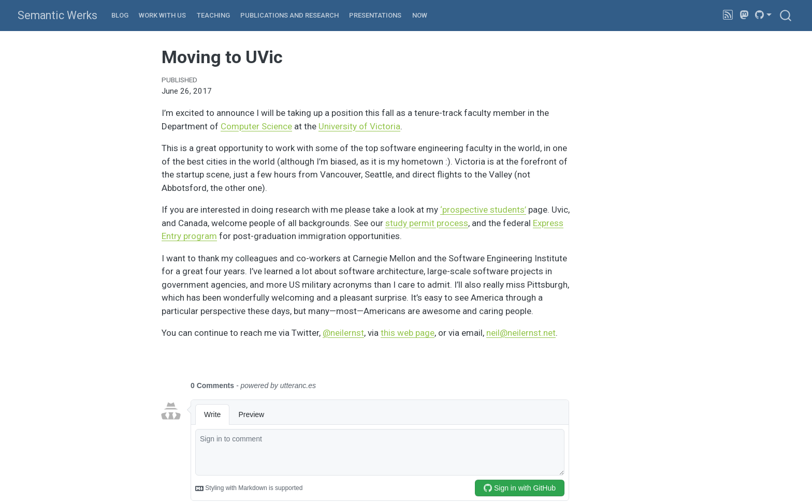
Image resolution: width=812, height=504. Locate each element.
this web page (408, 333)
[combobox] (786, 15)
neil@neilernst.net (521, 333)
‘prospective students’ (483, 210)
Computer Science (256, 126)
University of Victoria (359, 126)
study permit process (427, 223)
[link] (763, 15)
